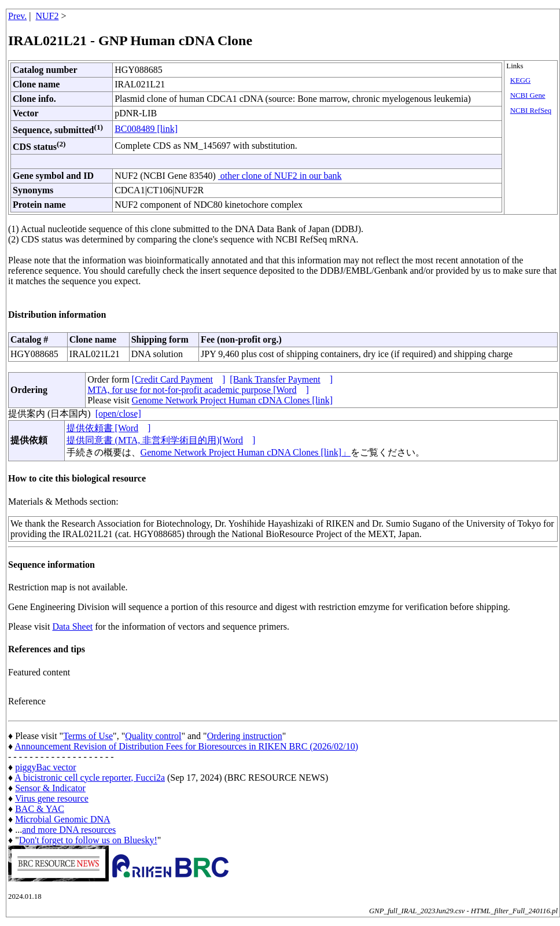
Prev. (17, 16)
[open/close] (118, 414)
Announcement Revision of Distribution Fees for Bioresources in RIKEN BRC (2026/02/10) (186, 746)
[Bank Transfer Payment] (281, 379)
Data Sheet (72, 626)
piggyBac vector (45, 767)
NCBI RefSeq (531, 111)
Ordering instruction (245, 736)
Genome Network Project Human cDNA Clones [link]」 (246, 452)
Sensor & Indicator (50, 788)
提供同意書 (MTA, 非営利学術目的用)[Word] (161, 440)
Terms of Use (88, 736)
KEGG (521, 80)
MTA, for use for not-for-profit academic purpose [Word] (198, 390)
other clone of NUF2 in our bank (280, 176)
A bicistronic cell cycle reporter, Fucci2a (90, 778)
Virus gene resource (52, 798)
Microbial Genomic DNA (62, 819)
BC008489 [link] (146, 129)
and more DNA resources (69, 830)
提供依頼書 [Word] (109, 428)
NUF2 (47, 16)
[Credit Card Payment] (179, 379)
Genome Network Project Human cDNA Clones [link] (232, 400)
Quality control (153, 736)
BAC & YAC (40, 809)
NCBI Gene (528, 95)
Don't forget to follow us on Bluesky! (88, 840)
